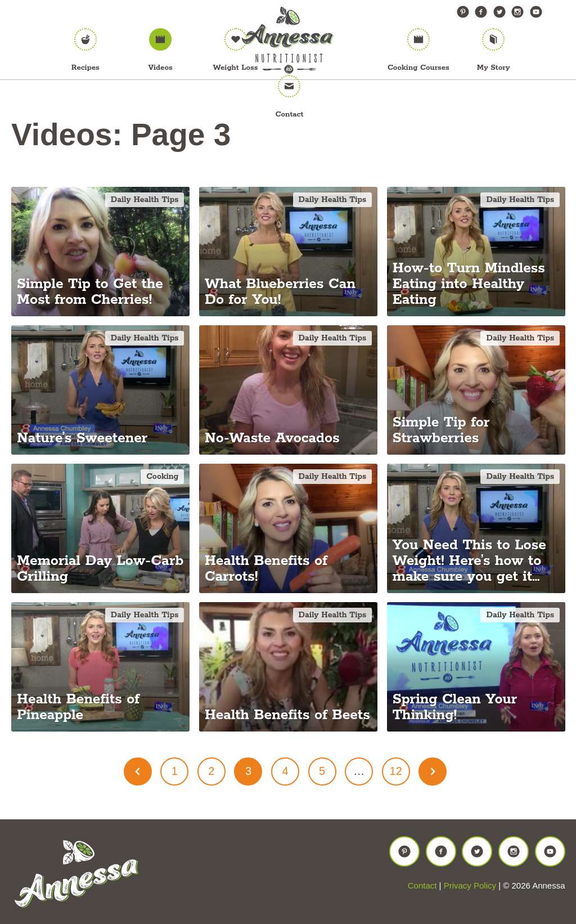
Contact (290, 115)
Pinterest (463, 12)
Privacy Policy (470, 885)
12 (396, 771)
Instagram (517, 12)
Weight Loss (236, 68)
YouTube (536, 12)
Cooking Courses (418, 68)
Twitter (499, 12)
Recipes (85, 68)
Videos (161, 68)
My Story (494, 68)
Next (433, 772)
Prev (138, 772)
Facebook (481, 12)
